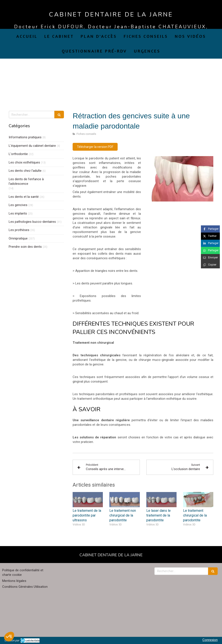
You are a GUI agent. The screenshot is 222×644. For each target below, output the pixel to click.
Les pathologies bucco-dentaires (32, 222)
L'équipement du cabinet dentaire (32, 146)
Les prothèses (19, 230)
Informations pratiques (25, 137)
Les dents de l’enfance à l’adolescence (26, 181)
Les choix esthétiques (24, 162)
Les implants (18, 213)
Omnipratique (18, 238)
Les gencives (18, 205)
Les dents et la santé (24, 197)
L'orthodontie (18, 154)
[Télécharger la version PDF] (95, 147)
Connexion (210, 640)
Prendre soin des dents (25, 247)
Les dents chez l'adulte (25, 171)
